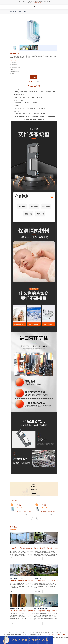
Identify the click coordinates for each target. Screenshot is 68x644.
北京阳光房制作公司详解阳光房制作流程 (21, 580)
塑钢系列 (26, 12)
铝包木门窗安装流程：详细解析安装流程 (45, 611)
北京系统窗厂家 (31, 2)
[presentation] (33, 519)
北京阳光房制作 (21, 2)
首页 (16, 12)
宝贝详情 (24, 514)
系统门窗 (20, 12)
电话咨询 (34, 77)
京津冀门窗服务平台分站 (44, 2)
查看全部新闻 (13, 529)
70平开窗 (44, 505)
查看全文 (14, 560)
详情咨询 (34, 493)
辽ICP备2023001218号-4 (53, 635)
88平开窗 (19, 505)
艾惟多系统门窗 (13, 546)
